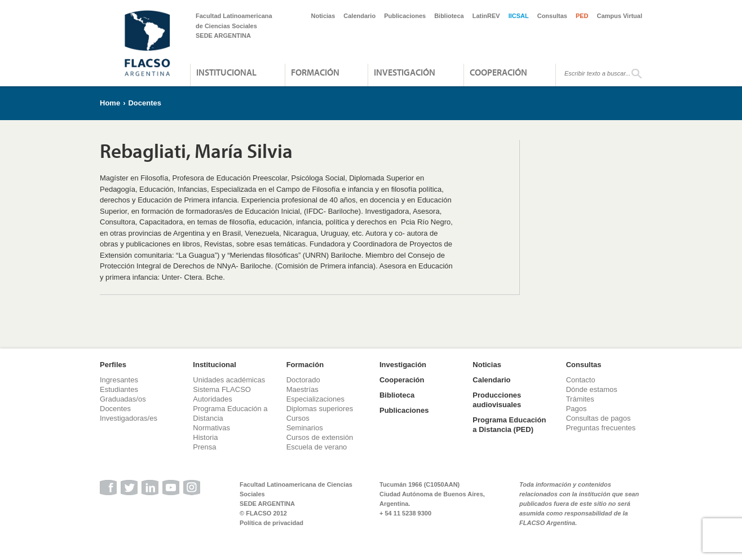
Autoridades (212, 399)
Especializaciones (315, 399)
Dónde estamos (592, 389)
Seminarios (305, 428)
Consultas (552, 16)
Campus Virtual (620, 16)
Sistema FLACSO (222, 389)
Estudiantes (119, 389)
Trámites (580, 399)
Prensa (204, 447)
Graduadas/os (123, 399)
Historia (205, 437)
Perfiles (113, 365)
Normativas (211, 428)
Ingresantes (119, 380)
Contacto (581, 380)
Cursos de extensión (320, 437)
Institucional (226, 72)
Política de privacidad (271, 523)
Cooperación (498, 72)
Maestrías (302, 389)
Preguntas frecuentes (601, 428)
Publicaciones (405, 16)
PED (582, 16)
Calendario (359, 16)
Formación (315, 72)
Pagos (577, 409)
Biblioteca (449, 16)
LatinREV (486, 16)
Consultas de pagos (599, 418)
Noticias (323, 16)
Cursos (298, 418)
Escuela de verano (317, 447)
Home (110, 103)
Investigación (405, 72)
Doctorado (303, 380)
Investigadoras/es (129, 418)
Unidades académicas (229, 380)
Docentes (145, 103)
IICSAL (519, 16)
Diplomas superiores (320, 409)
